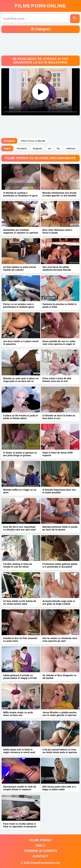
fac (58, 148)
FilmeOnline (40, 6)
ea (49, 148)
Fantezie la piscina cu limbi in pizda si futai (59, 305)
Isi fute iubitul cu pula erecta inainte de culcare (20, 268)
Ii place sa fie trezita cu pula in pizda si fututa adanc (21, 417)
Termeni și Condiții (40, 851)
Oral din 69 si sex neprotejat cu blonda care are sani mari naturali (20, 530)
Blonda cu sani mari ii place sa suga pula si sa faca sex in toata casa (21, 381)
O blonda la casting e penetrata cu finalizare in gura (20, 194)
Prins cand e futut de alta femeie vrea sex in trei (57, 380)
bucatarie (22, 148)
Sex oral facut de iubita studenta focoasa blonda (57, 268)
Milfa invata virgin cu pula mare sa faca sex (18, 714)
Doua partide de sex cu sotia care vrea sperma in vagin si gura (59, 344)
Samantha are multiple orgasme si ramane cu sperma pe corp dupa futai (21, 233)
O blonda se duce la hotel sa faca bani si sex (59, 417)
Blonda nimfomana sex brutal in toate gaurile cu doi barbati (59, 194)
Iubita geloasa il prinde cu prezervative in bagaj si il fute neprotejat (20, 678)
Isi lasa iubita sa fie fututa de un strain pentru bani (20, 602)
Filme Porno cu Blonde (33, 141)
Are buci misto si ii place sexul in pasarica (21, 343)
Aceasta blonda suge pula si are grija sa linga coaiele (59, 602)
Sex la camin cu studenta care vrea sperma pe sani (60, 640)
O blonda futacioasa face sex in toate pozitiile (59, 491)
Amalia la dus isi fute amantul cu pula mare (20, 640)
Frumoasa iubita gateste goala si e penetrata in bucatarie (60, 565)
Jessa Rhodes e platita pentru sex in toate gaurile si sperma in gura (60, 715)
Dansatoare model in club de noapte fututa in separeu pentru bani (20, 789)
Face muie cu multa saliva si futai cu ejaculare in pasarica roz (20, 826)
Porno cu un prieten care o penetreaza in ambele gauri (19, 305)
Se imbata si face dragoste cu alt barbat (59, 677)
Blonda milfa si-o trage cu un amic (20, 491)
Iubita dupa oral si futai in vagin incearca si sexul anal (19, 751)
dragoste (37, 148)
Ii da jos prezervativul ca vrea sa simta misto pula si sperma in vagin (60, 752)
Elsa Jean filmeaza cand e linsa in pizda (57, 231)
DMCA (40, 846)
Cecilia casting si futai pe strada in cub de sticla (18, 565)
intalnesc (71, 148)
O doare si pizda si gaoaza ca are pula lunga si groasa (20, 454)
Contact (40, 856)
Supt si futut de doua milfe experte (58, 454)
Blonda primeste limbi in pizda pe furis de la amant (60, 528)
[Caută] (75, 19)
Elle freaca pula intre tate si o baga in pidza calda (59, 788)
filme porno (41, 840)
